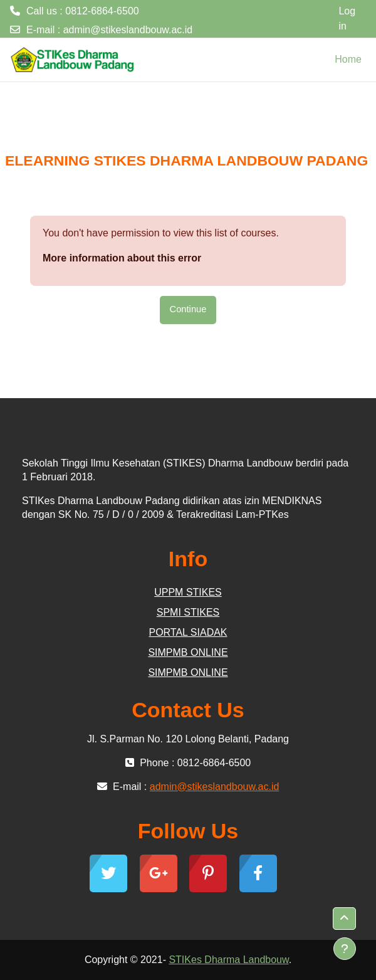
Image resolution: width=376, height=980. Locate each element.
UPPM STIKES (188, 592)
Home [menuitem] (348, 59)
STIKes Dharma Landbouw (228, 960)
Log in (347, 18)
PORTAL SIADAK (188, 632)
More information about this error (122, 258)
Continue (188, 309)
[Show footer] (345, 949)
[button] (344, 919)
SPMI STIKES (188, 612)
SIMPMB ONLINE (188, 652)
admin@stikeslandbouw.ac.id (128, 30)
